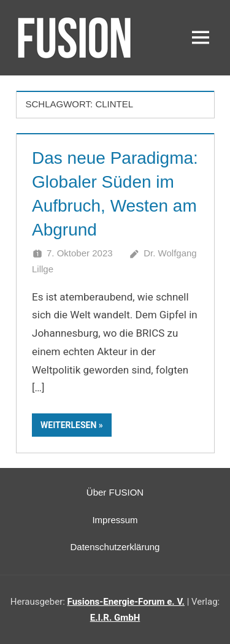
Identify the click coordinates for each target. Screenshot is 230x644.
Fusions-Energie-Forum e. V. (126, 602)
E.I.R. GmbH (115, 618)
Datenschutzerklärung (115, 547)
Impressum (115, 520)
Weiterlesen (68, 425)
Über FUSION (115, 492)
